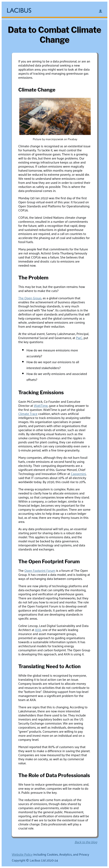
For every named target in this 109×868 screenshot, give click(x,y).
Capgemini (78, 474)
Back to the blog (86, 842)
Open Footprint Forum (40, 570)
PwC (79, 338)
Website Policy (22, 854)
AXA (38, 630)
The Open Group (30, 298)
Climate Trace (28, 414)
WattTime (41, 405)
